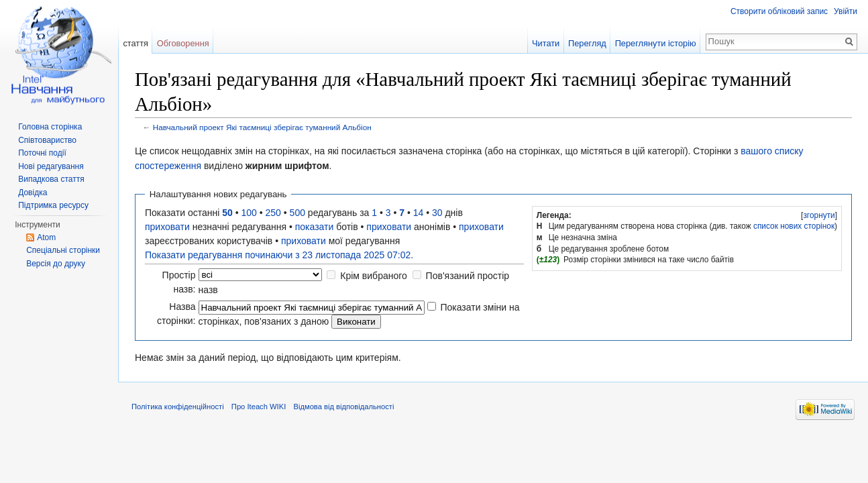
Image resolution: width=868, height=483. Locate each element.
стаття (135, 43)
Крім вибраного (374, 276)
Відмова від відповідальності (343, 407)
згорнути (819, 215)
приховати (167, 227)
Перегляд (587, 43)
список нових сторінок (794, 226)
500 (297, 213)
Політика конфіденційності (178, 407)
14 (419, 213)
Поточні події (42, 153)
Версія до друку (56, 264)
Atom (46, 237)
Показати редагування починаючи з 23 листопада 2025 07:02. (279, 255)
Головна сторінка (50, 127)
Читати (546, 43)
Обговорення (183, 43)
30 (437, 213)
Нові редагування (51, 166)
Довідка (33, 193)
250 (273, 213)
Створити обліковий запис (779, 11)
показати (315, 227)
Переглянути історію (656, 43)
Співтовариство (47, 140)
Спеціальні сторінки (63, 250)
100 (249, 213)
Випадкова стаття (51, 179)
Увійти (846, 11)
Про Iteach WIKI (259, 407)
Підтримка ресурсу (53, 205)
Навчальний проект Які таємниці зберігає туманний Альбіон (262, 127)
